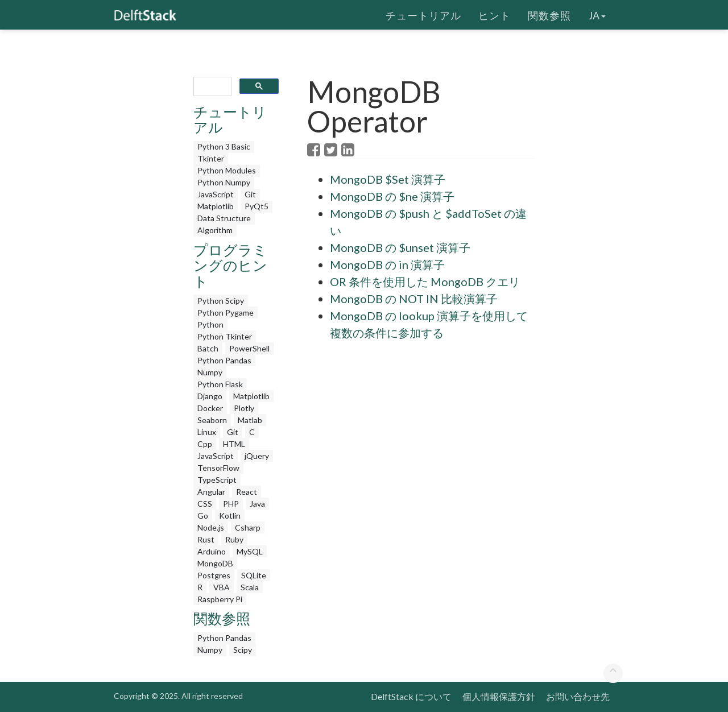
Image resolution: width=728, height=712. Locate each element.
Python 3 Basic (224, 146)
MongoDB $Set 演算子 (388, 179)
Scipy (243, 650)
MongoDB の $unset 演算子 (400, 247)
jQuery (257, 456)
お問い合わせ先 (578, 696)
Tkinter (211, 158)
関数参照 (549, 14)
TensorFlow (218, 468)
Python (210, 324)
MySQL (250, 551)
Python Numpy (224, 182)
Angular (211, 492)
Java (257, 504)
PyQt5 (257, 206)
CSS (205, 504)
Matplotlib (216, 206)
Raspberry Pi (220, 599)
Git (250, 194)
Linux (207, 432)
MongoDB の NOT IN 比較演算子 (414, 299)
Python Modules (227, 170)
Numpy (210, 372)
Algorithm (215, 230)
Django (210, 396)
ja (597, 14)
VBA (222, 587)
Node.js (211, 527)
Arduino (212, 551)
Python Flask (220, 384)
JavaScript (216, 194)
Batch (208, 348)
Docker (210, 408)
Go (203, 516)
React (247, 492)
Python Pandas (224, 360)
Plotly (244, 408)
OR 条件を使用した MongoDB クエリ (425, 282)
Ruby (234, 539)
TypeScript (217, 480)
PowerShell (249, 348)
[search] (211, 87)
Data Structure (224, 218)
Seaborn (212, 420)
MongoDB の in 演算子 (387, 264)
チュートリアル (423, 14)
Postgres (214, 575)
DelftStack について (411, 696)
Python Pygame (226, 312)
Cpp (205, 444)
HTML (234, 444)
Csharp (248, 527)
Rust (206, 539)
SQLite (254, 575)
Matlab (250, 420)
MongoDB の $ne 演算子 (392, 196)
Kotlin (230, 516)
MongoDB (215, 563)
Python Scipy (221, 301)
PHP (231, 504)
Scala (250, 587)
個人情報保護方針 (499, 696)
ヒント (495, 14)
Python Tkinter (225, 336)
